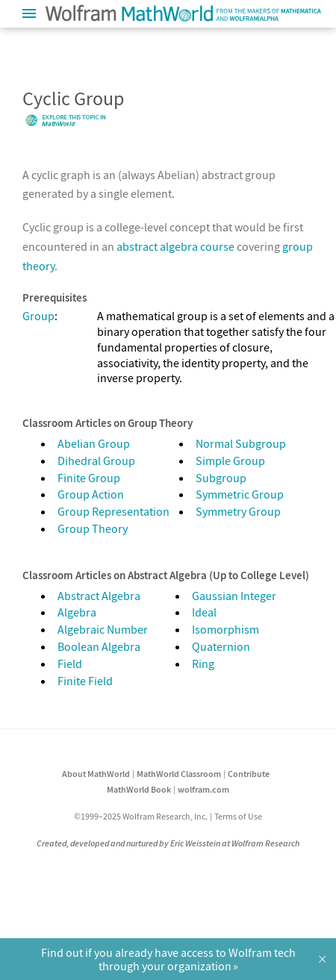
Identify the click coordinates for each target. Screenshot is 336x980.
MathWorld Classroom (179, 774)
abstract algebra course (175, 246)
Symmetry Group (238, 511)
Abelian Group (94, 443)
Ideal (204, 612)
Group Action (91, 494)
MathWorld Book (139, 789)
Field (70, 664)
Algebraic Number (103, 629)
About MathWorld (96, 774)
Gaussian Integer (234, 596)
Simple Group (230, 461)
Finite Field (85, 681)
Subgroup (221, 478)
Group (38, 316)
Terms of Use (238, 816)
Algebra (77, 612)
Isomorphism (225, 629)
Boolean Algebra (99, 646)
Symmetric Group (240, 494)
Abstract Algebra (99, 596)
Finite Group (89, 478)
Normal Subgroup (241, 443)
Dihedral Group (96, 461)
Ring (203, 664)
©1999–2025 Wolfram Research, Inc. (141, 816)
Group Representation (113, 511)
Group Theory (93, 528)
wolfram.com (203, 789)
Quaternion (221, 646)
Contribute (249, 774)
